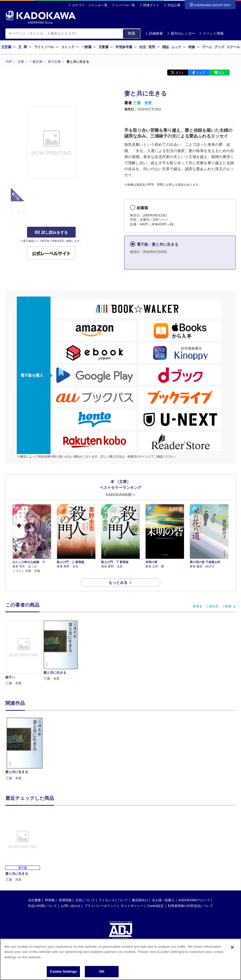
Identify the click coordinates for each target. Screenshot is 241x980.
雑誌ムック (174, 47)
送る (222, 73)
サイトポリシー (132, 906)
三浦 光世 (142, 103)
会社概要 (35, 900)
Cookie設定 (155, 906)
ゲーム (207, 47)
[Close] (232, 947)
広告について (85, 900)
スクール (233, 47)
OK (102, 971)
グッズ (219, 47)
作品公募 (174, 5)
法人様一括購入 (163, 900)
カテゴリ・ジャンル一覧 (90, 5)
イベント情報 (211, 33)
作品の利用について (42, 906)
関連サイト (151, 5)
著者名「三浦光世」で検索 (212, 606)
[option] (25, 749)
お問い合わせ (71, 906)
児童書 (106, 47)
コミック (70, 47)
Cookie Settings (63, 971)
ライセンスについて (113, 900)
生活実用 (150, 47)
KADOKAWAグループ (194, 900)
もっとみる (118, 583)
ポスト (180, 73)
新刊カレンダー (181, 33)
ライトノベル (46, 47)
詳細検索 (154, 33)
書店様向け (140, 900)
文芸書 (9, 47)
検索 (132, 33)
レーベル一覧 (125, 5)
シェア (201, 73)
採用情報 (65, 900)
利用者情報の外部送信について (190, 906)
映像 (194, 47)
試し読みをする (51, 232)
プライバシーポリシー (101, 906)
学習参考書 (126, 47)
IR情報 (50, 900)
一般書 (89, 47)
